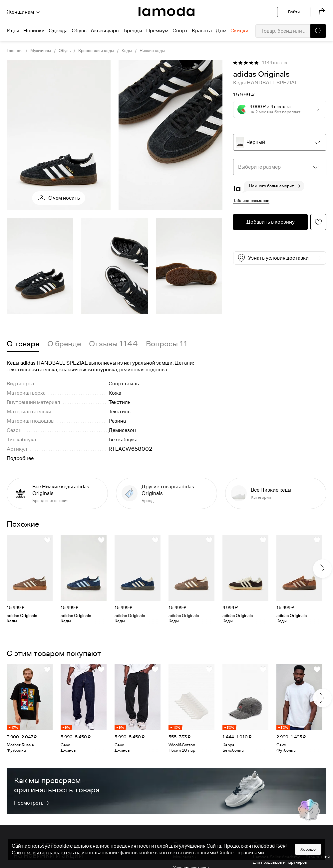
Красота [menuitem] (202, 31)
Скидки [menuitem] (239, 31)
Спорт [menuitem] (180, 31)
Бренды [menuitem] (133, 31)
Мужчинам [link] (41, 51)
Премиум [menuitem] (157, 31)
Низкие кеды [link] (152, 51)
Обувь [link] (65, 51)
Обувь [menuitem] (79, 31)
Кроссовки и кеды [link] (96, 51)
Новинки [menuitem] (34, 31)
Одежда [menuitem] (58, 31)
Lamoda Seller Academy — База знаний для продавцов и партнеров (291, 860)
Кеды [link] (127, 51)
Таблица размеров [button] (251, 200)
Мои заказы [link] (185, 857)
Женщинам (24, 12)
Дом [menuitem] (221, 31)
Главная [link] (15, 51)
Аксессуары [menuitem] (105, 31)
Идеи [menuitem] (13, 31)
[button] (318, 31)
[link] (166, 11)
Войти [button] (294, 12)
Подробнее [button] (20, 458)
